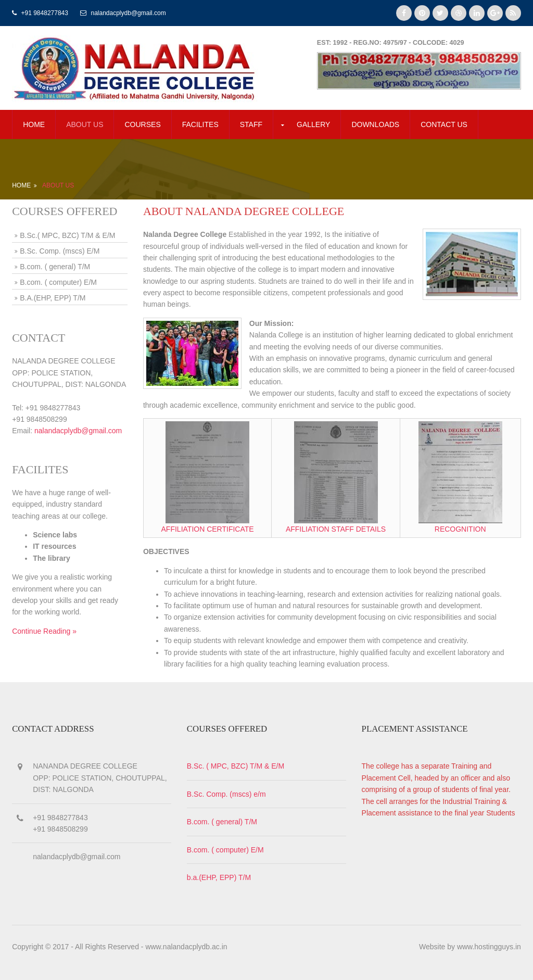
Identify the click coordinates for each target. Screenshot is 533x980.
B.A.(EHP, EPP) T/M (53, 298)
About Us (58, 185)
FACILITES (200, 124)
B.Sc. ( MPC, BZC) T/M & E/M (236, 766)
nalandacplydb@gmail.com (78, 431)
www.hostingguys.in (489, 947)
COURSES (142, 124)
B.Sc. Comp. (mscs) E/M (60, 251)
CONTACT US (444, 124)
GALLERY (313, 124)
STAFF (251, 124)
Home (34, 124)
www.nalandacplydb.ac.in (186, 947)
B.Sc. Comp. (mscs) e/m (226, 794)
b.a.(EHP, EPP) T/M (219, 877)
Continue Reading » (44, 631)
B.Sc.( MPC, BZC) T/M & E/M (67, 235)
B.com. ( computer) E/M (58, 282)
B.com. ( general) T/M (55, 267)
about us (85, 124)
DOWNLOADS (375, 124)
